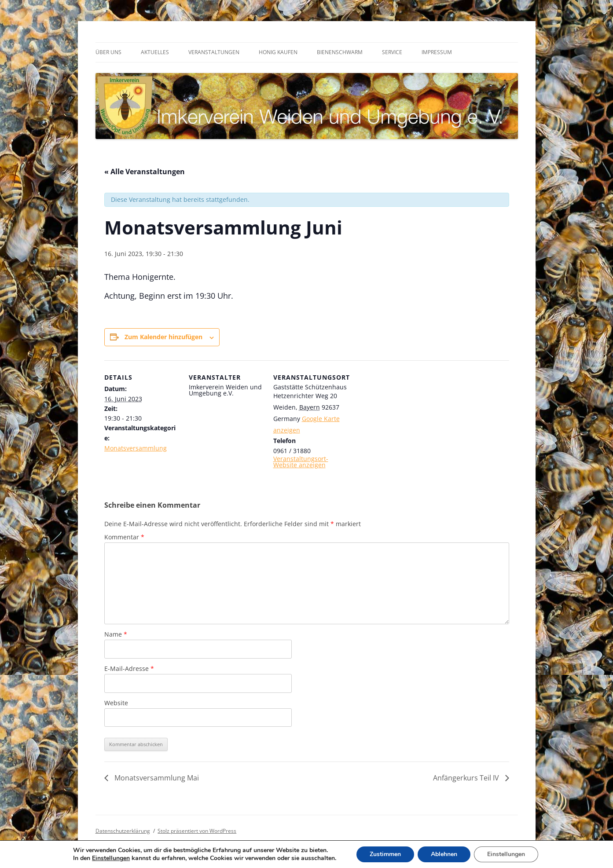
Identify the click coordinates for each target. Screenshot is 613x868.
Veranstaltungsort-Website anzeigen (301, 462)
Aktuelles (155, 52)
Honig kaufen (278, 52)
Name (116, 634)
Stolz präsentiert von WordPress (197, 831)
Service (392, 52)
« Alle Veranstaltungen (145, 172)
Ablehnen (444, 854)
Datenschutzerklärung (123, 831)
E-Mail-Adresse (129, 668)
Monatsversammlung (136, 448)
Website (116, 703)
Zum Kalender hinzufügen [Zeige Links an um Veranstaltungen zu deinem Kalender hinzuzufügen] (163, 337)
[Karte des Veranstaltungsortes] (404, 421)
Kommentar (124, 537)
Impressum (437, 52)
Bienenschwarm (340, 52)
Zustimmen (385, 854)
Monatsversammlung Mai (156, 778)
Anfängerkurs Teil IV (467, 778)
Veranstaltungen (214, 52)
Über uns (108, 52)
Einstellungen (111, 858)
